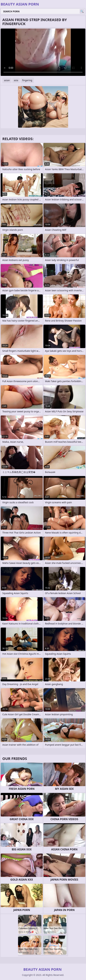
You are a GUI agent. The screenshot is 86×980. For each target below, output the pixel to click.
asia (16, 80)
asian (7, 80)
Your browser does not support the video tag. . (43, 52)
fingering (27, 80)
